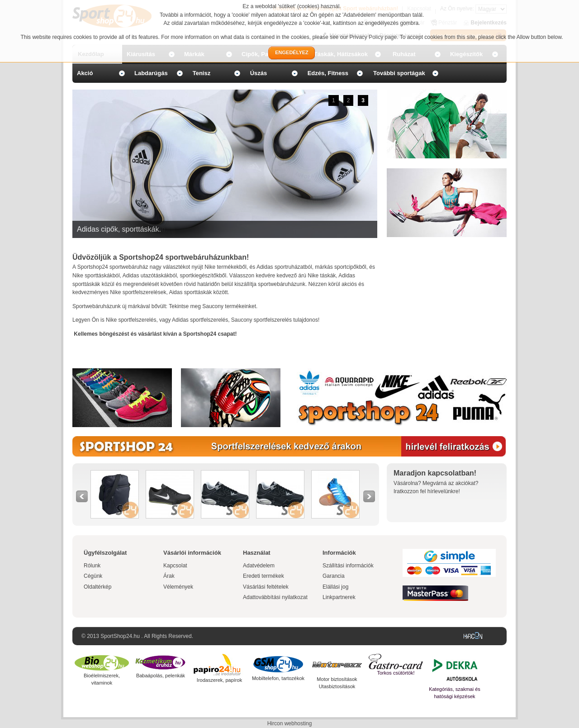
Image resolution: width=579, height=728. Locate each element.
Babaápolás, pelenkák (161, 676)
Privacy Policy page (373, 37)
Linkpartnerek (339, 597)
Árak (169, 576)
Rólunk (92, 566)
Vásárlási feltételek (266, 587)
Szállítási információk (348, 566)
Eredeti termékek (263, 576)
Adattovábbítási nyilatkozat (275, 597)
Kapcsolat (175, 566)
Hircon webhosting (290, 723)
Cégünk (93, 576)
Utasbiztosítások (337, 686)
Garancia (334, 576)
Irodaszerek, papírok (219, 680)
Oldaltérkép (97, 587)
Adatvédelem (259, 566)
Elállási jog (335, 587)
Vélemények (178, 587)
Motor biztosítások (337, 679)
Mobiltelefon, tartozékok (278, 678)
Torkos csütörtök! (396, 673)
